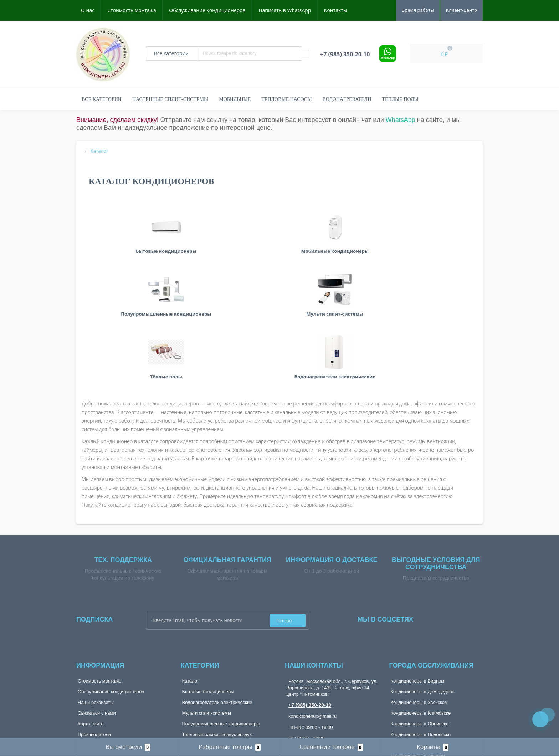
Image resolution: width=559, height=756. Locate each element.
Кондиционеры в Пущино (418, 651)
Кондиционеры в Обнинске (420, 619)
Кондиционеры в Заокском (419, 598)
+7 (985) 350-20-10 (310, 601)
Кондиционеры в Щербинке (420, 705)
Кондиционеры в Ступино (418, 662)
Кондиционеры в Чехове (417, 694)
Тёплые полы (400, 99)
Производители (94, 630)
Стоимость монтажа (132, 10)
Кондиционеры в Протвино (420, 641)
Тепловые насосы (286, 99)
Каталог (191, 576)
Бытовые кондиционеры (208, 587)
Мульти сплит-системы (207, 609)
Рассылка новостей (99, 688)
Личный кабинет (95, 656)
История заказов (96, 667)
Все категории (102, 99)
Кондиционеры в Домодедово (423, 587)
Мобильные (235, 99)
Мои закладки (93, 678)
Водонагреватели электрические (217, 598)
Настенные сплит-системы (170, 99)
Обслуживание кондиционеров (207, 10)
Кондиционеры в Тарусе (417, 673)
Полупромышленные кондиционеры (221, 619)
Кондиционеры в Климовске (421, 609)
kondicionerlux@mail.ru (312, 612)
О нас (88, 10)
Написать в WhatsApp (285, 10)
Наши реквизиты (96, 598)
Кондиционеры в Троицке (418, 683)
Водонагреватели (347, 99)
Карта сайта (91, 619)
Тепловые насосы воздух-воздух (217, 630)
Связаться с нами (97, 609)
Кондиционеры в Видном (418, 576)
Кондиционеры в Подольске (421, 630)
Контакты (336, 10)
